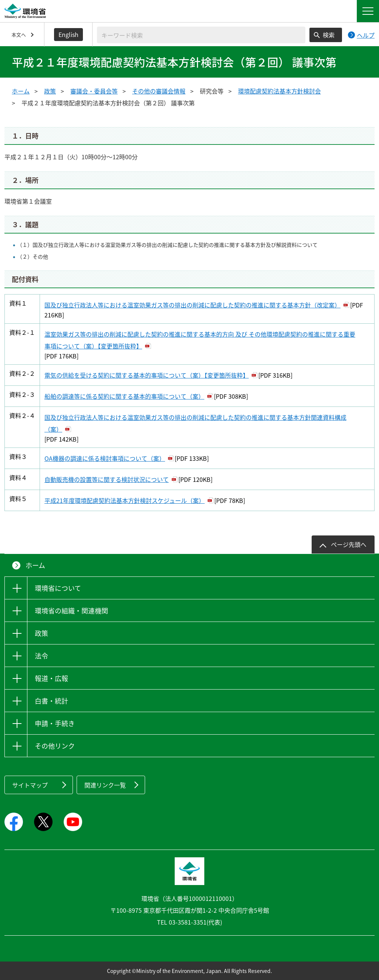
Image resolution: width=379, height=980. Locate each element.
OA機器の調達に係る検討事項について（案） (105, 458)
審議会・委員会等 (94, 91)
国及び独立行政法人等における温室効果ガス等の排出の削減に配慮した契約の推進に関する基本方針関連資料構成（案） (195, 423)
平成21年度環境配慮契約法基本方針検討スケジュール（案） (125, 500)
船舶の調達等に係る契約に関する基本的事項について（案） (124, 396)
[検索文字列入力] (201, 35)
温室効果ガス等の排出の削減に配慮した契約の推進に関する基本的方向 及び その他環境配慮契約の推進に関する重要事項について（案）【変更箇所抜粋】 (200, 340)
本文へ (19, 35)
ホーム (21, 91)
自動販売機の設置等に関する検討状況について (107, 479)
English (68, 34)
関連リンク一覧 (105, 785)
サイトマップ (30, 785)
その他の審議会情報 (159, 91)
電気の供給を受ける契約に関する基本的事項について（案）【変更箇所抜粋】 (147, 375)
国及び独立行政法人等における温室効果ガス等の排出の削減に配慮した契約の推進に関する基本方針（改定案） (192, 305)
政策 (50, 91)
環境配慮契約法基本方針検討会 (279, 91)
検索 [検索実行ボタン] (329, 35)
